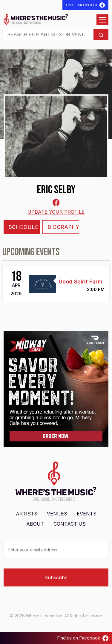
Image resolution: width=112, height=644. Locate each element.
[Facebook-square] (56, 202)
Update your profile (56, 212)
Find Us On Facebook (85, 5)
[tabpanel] (56, 274)
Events (87, 514)
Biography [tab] (63, 227)
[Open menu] (102, 20)
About (35, 524)
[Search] (49, 34)
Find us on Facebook (83, 638)
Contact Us (70, 524)
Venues (57, 514)
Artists (27, 514)
